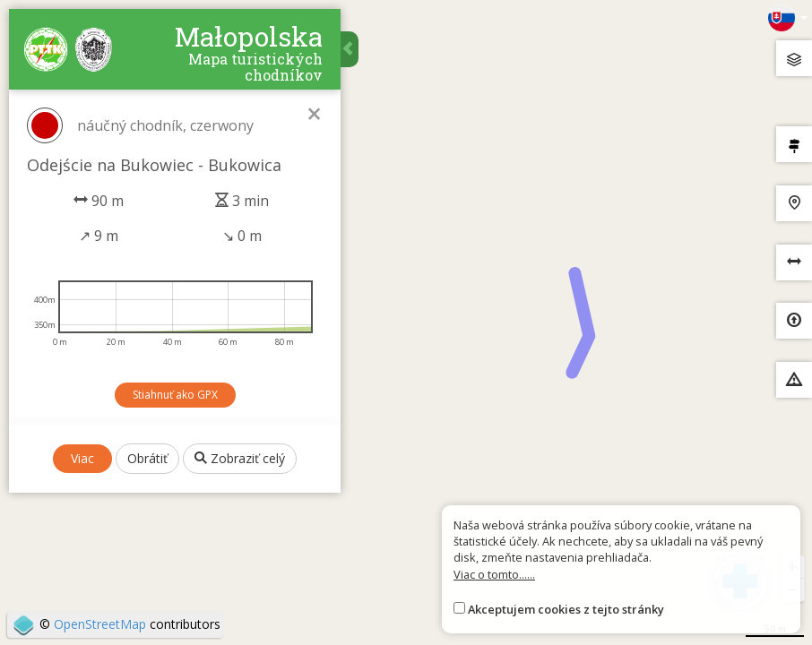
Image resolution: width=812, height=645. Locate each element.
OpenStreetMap (100, 624)
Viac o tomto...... (494, 574)
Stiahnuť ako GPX (175, 395)
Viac (82, 458)
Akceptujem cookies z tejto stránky (566, 609)
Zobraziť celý (240, 458)
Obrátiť (147, 458)
